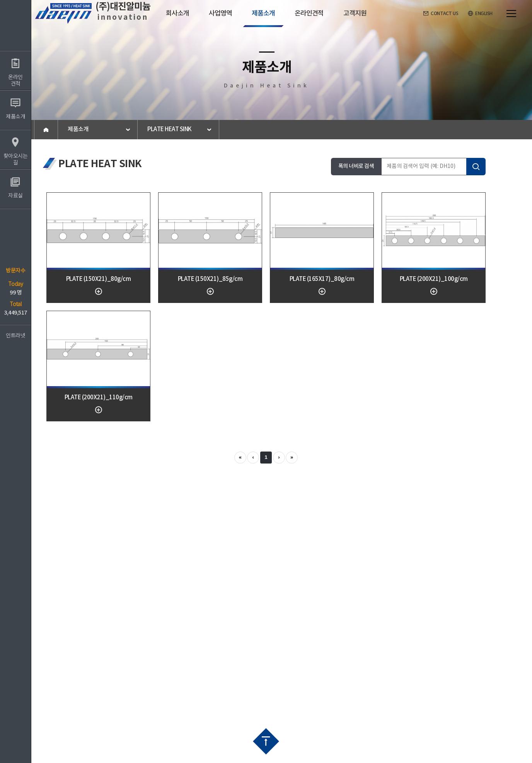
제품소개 (78, 129)
